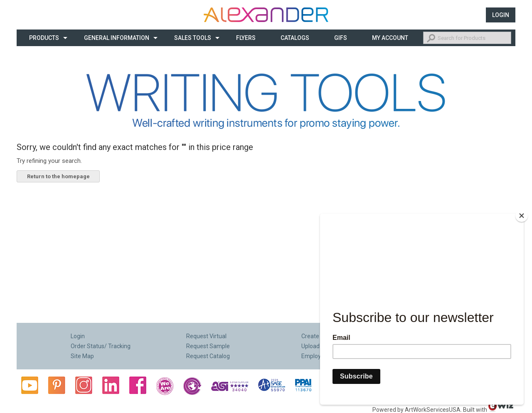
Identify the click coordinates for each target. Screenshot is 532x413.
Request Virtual (206, 336)
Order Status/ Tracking (101, 346)
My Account (390, 38)
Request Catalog (208, 356)
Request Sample (208, 346)
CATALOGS (295, 38)
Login (501, 15)
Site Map (82, 356)
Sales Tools (193, 38)
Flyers (246, 38)
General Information (117, 38)
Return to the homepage (58, 176)
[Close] (522, 216)
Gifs (341, 38)
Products (44, 38)
